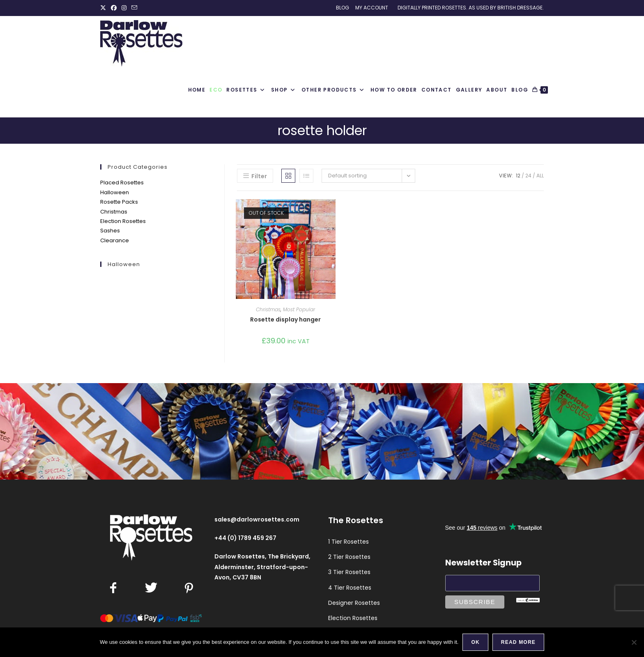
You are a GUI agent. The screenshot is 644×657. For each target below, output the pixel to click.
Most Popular (299, 309)
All (540, 176)
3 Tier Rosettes (349, 572)
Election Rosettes (123, 221)
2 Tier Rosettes (349, 557)
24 (528, 176)
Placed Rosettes (122, 183)
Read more (518, 642)
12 (518, 176)
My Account (372, 8)
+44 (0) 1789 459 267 (245, 538)
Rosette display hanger (285, 319)
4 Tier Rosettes (350, 588)
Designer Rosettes (354, 603)
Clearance (115, 240)
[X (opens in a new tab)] (104, 8)
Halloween (115, 192)
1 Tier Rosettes (348, 542)
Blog (343, 8)
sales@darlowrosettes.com (257, 519)
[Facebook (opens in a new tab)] (114, 8)
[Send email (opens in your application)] (134, 8)
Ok (475, 642)
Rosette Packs (119, 202)
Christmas (114, 212)
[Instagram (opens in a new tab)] (124, 8)
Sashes (110, 231)
